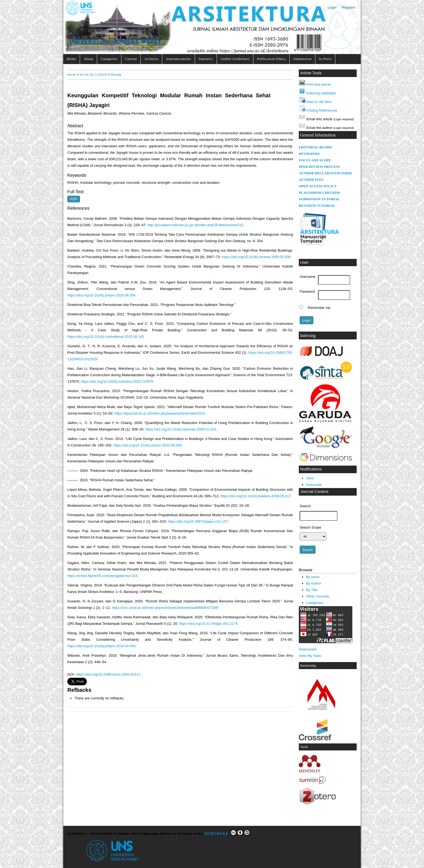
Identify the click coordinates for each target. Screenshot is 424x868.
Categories (109, 59)
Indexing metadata (321, 93)
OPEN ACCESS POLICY (318, 186)
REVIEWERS (309, 154)
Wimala (116, 74)
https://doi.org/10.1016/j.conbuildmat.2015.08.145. (106, 337)
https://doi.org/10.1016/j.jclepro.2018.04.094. (102, 646)
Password (307, 292)
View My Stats (310, 656)
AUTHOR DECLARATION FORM (325, 173)
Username (307, 277)
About (88, 59)
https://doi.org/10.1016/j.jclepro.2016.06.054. (102, 295)
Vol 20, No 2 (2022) (93, 74)
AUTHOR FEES (311, 180)
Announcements (178, 59)
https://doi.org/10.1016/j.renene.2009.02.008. (257, 257)
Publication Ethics (271, 59)
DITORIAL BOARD (317, 147)
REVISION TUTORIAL (317, 206)
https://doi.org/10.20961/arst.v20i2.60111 (108, 674)
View (310, 478)
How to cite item (319, 102)
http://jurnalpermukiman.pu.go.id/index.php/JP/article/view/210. (196, 225)
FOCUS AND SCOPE (315, 160)
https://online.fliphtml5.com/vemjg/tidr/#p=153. (103, 576)
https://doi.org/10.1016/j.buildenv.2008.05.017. (256, 496)
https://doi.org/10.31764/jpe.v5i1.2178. (209, 624)
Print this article (319, 84)
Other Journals (318, 596)
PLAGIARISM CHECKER (319, 193)
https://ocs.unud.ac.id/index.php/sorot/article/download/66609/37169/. (166, 608)
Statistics (206, 59)
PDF (74, 199)
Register (349, 7)
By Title (312, 590)
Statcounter (308, 649)
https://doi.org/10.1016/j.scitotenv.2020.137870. (118, 381)
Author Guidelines (235, 59)
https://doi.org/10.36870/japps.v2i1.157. (198, 521)
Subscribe (314, 485)
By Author (314, 583)
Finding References (322, 110)
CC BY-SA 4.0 (227, 833)
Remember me (319, 308)
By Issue (313, 577)
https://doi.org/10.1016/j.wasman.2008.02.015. (181, 429)
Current (131, 59)
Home (71, 59)
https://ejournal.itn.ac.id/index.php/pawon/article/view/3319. (160, 413)
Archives (151, 59)
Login (332, 7)
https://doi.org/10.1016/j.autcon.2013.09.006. (148, 445)
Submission (302, 59)
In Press (325, 59)
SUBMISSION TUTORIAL (319, 199)
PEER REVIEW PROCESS (319, 167)
